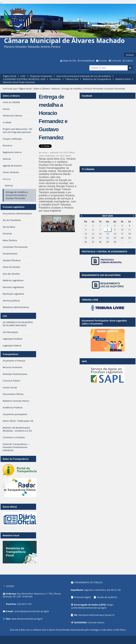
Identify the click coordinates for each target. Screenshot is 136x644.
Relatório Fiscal (123, 79)
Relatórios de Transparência (97, 79)
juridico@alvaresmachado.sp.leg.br (89, 608)
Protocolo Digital (82, 597)
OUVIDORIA (80, 622)
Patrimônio (55, 79)
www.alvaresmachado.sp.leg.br (27, 619)
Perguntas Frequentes (41, 76)
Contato (103, 61)
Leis (5, 316)
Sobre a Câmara (42, 89)
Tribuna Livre (72, 79)
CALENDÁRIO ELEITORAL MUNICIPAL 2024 (24, 79)
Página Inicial (10, 76)
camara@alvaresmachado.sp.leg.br (32, 611)
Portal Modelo (63, 630)
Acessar (130, 55)
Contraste (116, 61)
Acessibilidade (87, 61)
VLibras (129, 61)
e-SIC (23, 76)
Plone (123, 630)
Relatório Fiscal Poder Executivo (19, 82)
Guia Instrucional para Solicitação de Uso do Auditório (84, 76)
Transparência (11, 354)
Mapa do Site (70, 61)
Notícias (56, 89)
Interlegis (94, 630)
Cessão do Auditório (107, 597)
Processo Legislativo (14, 207)
